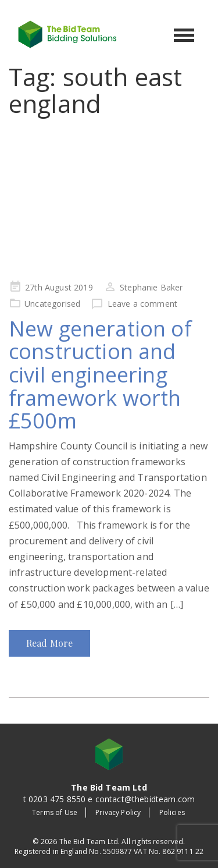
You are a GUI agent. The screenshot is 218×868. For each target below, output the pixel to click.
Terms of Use (55, 812)
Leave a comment (142, 304)
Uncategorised (52, 304)
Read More (49, 643)
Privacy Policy (118, 812)
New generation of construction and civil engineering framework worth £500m (100, 375)
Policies (172, 812)
